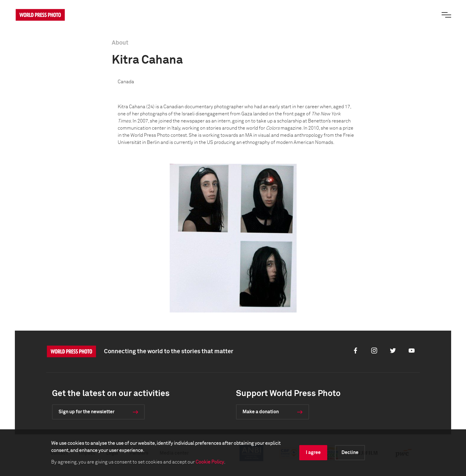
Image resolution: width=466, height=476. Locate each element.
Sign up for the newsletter (86, 412)
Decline (350, 453)
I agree (313, 453)
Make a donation (261, 412)
